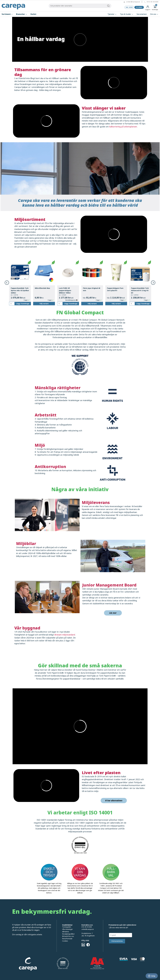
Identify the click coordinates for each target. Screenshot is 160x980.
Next (153, 283)
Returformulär (67, 939)
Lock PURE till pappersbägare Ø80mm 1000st (65, 290)
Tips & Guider (127, 14)
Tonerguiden (67, 927)
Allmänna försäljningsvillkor (68, 933)
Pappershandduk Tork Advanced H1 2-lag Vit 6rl (140, 290)
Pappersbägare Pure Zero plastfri (115, 289)
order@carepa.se (133, 2)
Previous (7, 283)
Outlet (33, 14)
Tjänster (112, 14)
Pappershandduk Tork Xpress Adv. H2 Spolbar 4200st (20, 290)
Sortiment (7, 14)
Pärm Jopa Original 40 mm (92, 289)
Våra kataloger (67, 929)
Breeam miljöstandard (65, 635)
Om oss (154, 14)
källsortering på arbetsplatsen (123, 127)
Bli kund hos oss (68, 936)
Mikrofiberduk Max (42, 288)
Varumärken (142, 14)
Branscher (22, 14)
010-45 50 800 (153, 2)
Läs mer (113, 613)
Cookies (65, 941)
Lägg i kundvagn (23, 304)
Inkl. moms (129, 7)
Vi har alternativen (114, 800)
